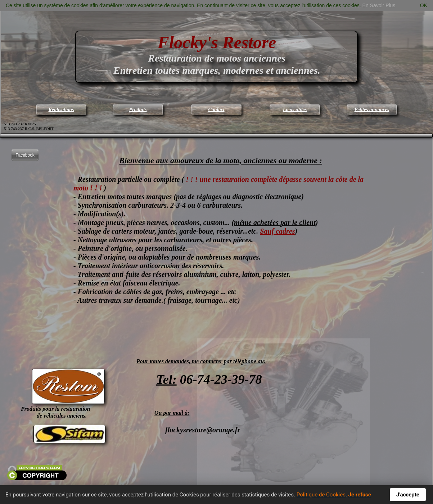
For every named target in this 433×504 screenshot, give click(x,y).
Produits (138, 110)
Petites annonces (372, 110)
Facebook (25, 155)
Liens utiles (295, 110)
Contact (216, 110)
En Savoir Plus (379, 5)
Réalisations (61, 110)
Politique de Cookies (321, 495)
